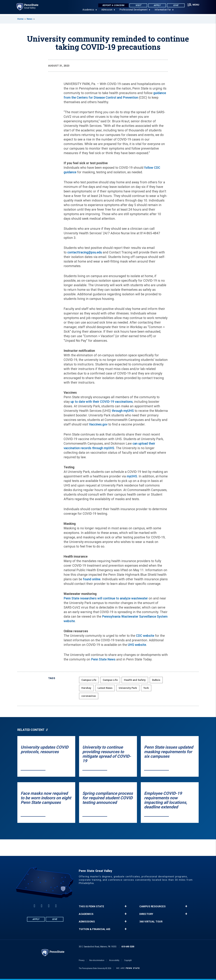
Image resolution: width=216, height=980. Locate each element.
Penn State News (103, 659)
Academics (88, 11)
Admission (106, 11)
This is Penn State (91, 906)
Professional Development (133, 11)
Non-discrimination (97, 960)
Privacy (82, 960)
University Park (128, 688)
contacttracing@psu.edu (85, 252)
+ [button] (126, 906)
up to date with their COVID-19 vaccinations (102, 402)
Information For (162, 11)
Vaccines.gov (98, 424)
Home (20, 19)
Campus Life (89, 680)
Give (175, 5)
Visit (137, 5)
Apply (156, 5)
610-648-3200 (128, 947)
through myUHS (123, 411)
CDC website (145, 636)
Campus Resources (152, 906)
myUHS (132, 476)
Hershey (86, 688)
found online (92, 579)
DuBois (156, 680)
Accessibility (114, 960)
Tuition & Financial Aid (95, 929)
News (30, 19)
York (146, 688)
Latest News (105, 688)
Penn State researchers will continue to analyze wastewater (106, 598)
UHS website (137, 645)
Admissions (87, 922)
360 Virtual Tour (151, 922)
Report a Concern (112, 5)
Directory (146, 914)
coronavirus (89, 696)
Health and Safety (135, 680)
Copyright (128, 960)
